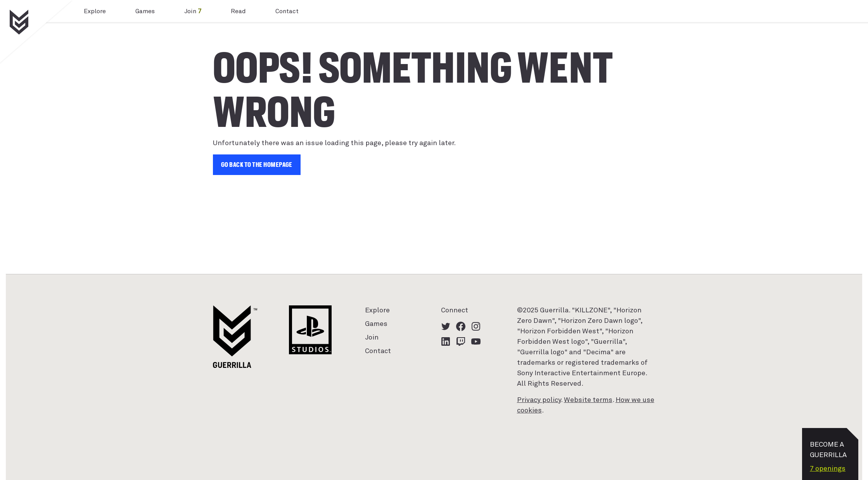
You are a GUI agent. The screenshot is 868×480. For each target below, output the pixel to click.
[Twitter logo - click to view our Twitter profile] (446, 326)
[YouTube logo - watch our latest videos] (476, 341)
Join (193, 11)
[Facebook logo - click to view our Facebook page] (461, 326)
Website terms (588, 400)
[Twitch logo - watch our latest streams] (461, 341)
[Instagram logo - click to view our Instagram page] (476, 326)
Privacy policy (539, 400)
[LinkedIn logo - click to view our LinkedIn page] (446, 341)
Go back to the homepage (257, 165)
